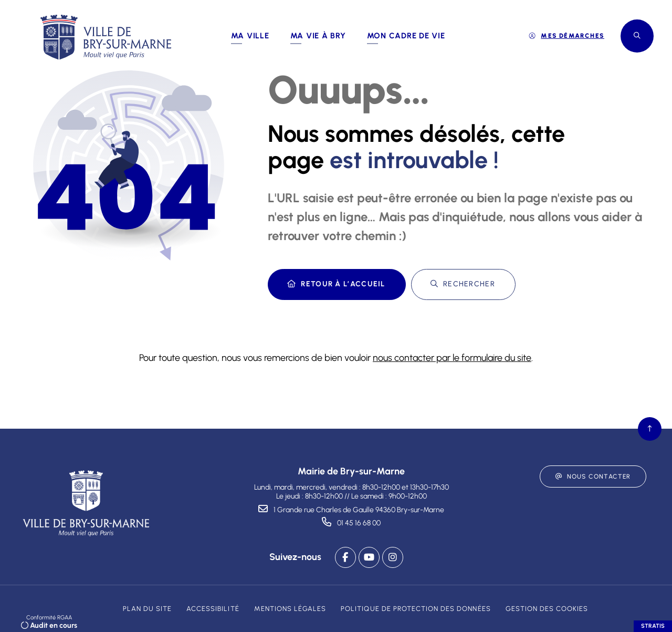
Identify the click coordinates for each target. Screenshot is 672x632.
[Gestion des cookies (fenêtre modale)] (547, 609)
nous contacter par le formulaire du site (452, 358)
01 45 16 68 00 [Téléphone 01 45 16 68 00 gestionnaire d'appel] (359, 523)
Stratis (653, 626)
